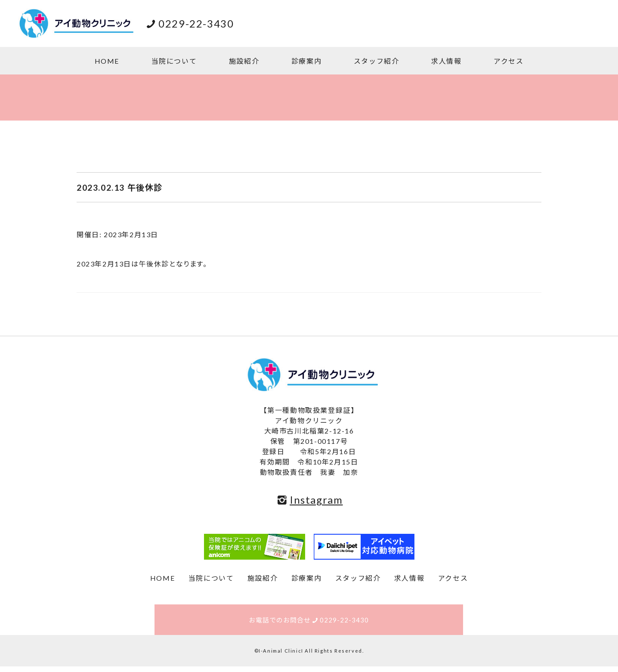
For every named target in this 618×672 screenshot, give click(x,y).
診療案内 (306, 61)
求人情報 (446, 61)
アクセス (508, 61)
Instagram (309, 500)
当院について (174, 61)
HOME (107, 61)
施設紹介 (244, 61)
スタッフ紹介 (377, 61)
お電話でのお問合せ (309, 623)
